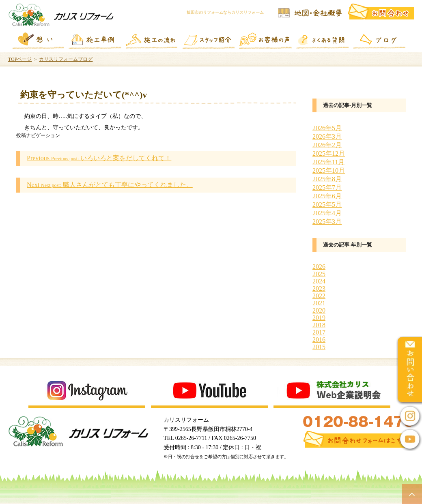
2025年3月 (327, 222)
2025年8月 (327, 179)
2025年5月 (327, 205)
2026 (319, 267)
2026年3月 (327, 136)
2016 (319, 340)
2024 (319, 281)
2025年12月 (329, 153)
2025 (319, 274)
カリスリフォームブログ (66, 59)
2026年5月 (327, 128)
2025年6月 (327, 196)
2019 (319, 318)
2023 (319, 288)
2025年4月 (327, 213)
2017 (319, 332)
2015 (319, 347)
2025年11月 (328, 162)
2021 (319, 303)
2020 (319, 310)
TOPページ (20, 59)
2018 (319, 325)
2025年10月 (329, 171)
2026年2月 (327, 145)
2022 (319, 296)
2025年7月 (327, 188)
